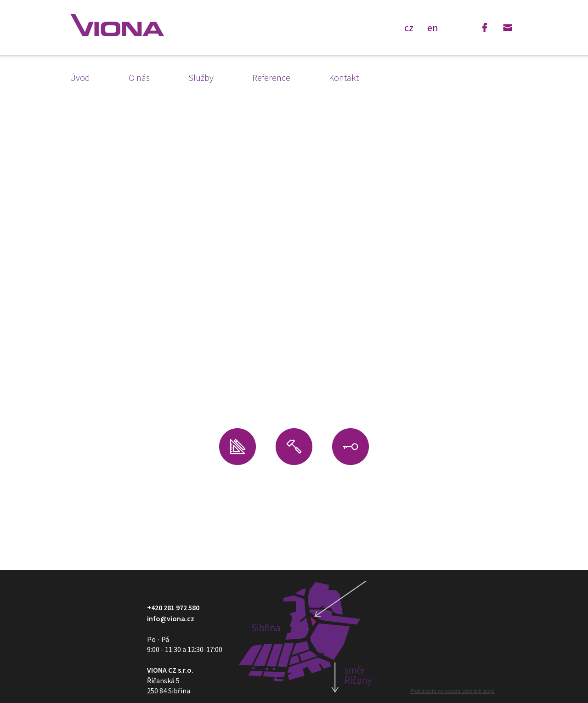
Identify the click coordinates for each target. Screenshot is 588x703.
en (433, 27)
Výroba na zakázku (351, 488)
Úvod (80, 77)
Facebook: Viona (485, 28)
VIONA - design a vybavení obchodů (117, 25)
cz (409, 27)
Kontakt (344, 77)
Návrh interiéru (237, 488)
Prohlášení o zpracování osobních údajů (453, 691)
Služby (201, 77)
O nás (139, 77)
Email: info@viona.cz (508, 28)
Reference (271, 77)
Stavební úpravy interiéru (294, 483)
